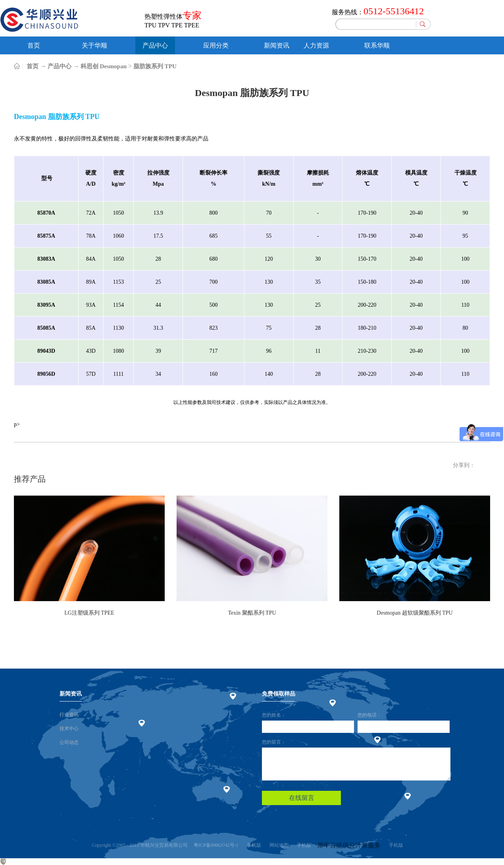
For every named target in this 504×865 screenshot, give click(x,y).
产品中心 (60, 66)
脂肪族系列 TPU (155, 66)
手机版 (253, 845)
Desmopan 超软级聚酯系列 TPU (415, 613)
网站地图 (278, 845)
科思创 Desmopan (104, 66)
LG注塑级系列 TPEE (89, 613)
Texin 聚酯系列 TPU (252, 613)
